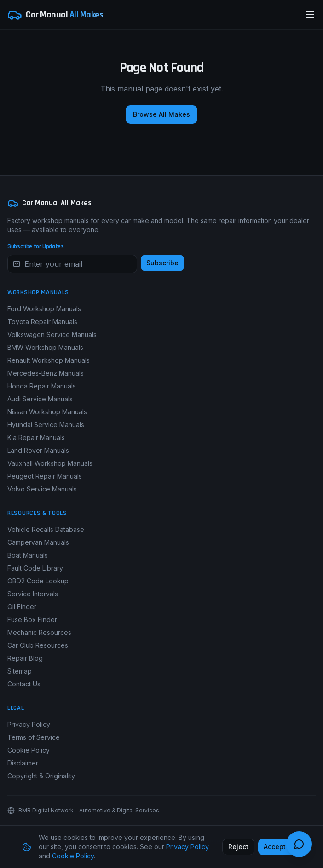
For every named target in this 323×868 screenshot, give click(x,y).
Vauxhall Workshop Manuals (50, 463)
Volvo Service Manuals (42, 489)
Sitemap (20, 671)
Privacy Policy (29, 724)
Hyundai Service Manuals (46, 425)
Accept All (280, 847)
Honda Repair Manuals (42, 386)
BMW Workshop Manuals (45, 347)
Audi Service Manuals (40, 399)
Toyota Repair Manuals (42, 322)
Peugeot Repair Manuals (45, 476)
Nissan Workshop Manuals (47, 412)
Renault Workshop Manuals (49, 360)
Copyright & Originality (41, 776)
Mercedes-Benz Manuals (46, 373)
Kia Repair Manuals (36, 437)
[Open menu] (310, 15)
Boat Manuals (28, 555)
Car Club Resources (38, 645)
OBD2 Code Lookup (38, 581)
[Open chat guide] (299, 844)
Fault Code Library (35, 568)
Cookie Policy (29, 750)
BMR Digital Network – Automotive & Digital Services (89, 810)
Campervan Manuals (38, 542)
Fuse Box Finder (32, 620)
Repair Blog (25, 658)
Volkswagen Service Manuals (52, 334)
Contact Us (24, 684)
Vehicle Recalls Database (46, 529)
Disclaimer (23, 763)
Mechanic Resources (39, 632)
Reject (238, 847)
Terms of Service (34, 737)
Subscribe (162, 263)
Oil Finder (22, 607)
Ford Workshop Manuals (44, 309)
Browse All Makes (161, 114)
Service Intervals (33, 594)
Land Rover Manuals (38, 450)
